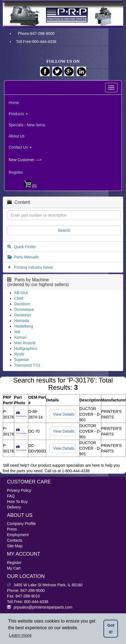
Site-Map (15, 546)
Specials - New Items (27, 125)
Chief (19, 298)
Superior (22, 360)
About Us (17, 136)
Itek (17, 332)
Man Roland (25, 343)
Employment (18, 535)
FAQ (11, 496)
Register (16, 172)
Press (12, 529)
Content (19, 202)
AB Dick (21, 293)
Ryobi (19, 354)
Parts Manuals (26, 257)
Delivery (14, 507)
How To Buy (17, 502)
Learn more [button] (20, 635)
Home (14, 103)
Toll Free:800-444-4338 (36, 42)
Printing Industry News (33, 267)
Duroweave (24, 309)
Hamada (22, 321)
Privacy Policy (19, 490)
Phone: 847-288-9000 (26, 590)
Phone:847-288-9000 (36, 33)
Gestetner (23, 315)
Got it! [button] (111, 629)
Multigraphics (26, 348)
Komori (20, 337)
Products (18, 114)
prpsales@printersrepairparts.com (40, 607)
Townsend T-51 (27, 365)
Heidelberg (24, 326)
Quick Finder (25, 247)
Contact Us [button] (20, 147)
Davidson (22, 304)
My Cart (14, 568)
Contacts (15, 540)
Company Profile (21, 524)
